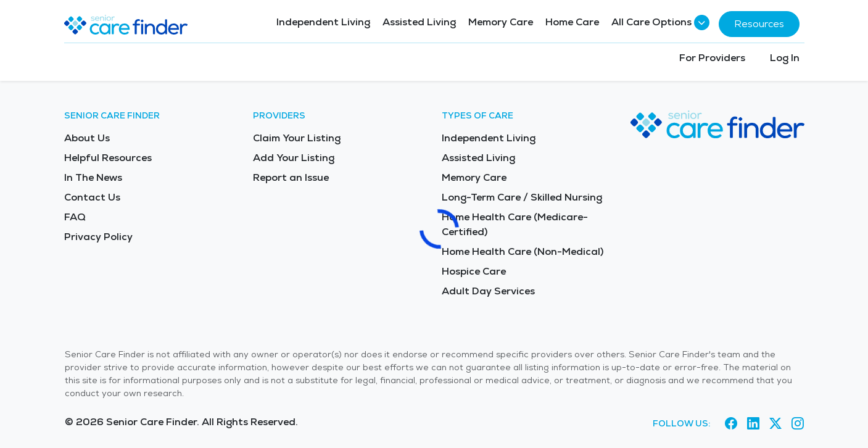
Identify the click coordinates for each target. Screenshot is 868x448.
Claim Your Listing (297, 138)
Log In (785, 58)
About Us (87, 138)
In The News (93, 177)
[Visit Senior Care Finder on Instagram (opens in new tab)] (798, 424)
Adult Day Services (488, 291)
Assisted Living (419, 22)
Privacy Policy (98, 237)
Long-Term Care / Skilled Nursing (522, 197)
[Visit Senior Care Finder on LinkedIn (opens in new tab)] (753, 424)
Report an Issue (291, 177)
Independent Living (323, 22)
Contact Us (92, 197)
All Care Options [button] (659, 23)
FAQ (75, 217)
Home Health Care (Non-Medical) (523, 251)
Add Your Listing (294, 158)
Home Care (572, 22)
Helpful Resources (108, 158)
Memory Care (501, 22)
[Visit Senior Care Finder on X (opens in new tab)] (775, 424)
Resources (759, 24)
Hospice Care (474, 271)
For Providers (712, 58)
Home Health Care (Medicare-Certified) (515, 224)
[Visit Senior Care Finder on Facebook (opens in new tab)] (731, 424)
